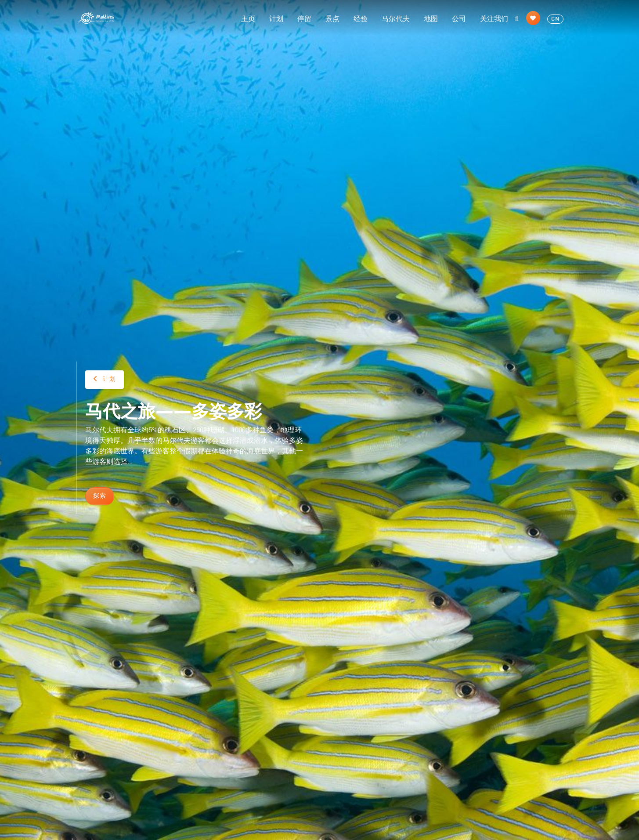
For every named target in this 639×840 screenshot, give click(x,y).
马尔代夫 (396, 18)
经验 (361, 18)
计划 (276, 18)
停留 (304, 18)
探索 (100, 496)
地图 (431, 18)
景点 (332, 18)
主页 (248, 18)
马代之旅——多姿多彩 (173, 410)
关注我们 (494, 18)
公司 (459, 18)
